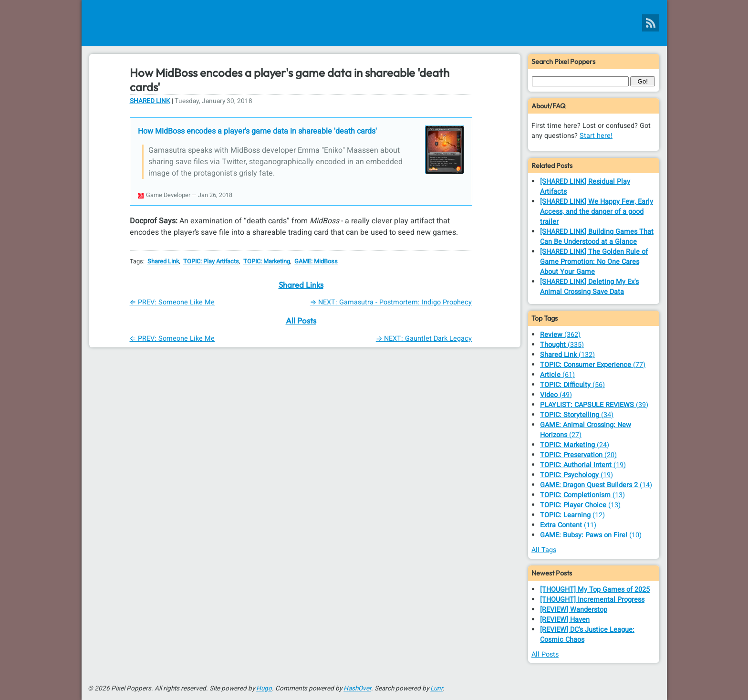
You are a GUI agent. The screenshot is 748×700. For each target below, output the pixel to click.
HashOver (357, 689)
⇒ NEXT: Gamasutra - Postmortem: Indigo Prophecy (391, 302)
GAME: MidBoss (316, 261)
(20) (578, 455)
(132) (567, 355)
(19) (583, 465)
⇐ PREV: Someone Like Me (172, 302)
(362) (560, 335)
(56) (572, 385)
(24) (575, 445)
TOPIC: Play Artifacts (211, 261)
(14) (596, 485)
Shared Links (301, 285)
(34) (577, 415)
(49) (556, 395)
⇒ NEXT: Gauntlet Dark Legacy (424, 339)
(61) (557, 375)
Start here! (596, 136)
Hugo (264, 689)
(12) (572, 515)
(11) (568, 525)
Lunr (436, 689)
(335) (562, 345)
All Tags (544, 550)
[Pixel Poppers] (374, 23)
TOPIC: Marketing (267, 261)
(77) (593, 365)
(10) (591, 535)
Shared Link (150, 101)
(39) (594, 405)
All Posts (301, 320)
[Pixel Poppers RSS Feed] (651, 23)
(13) (582, 495)
